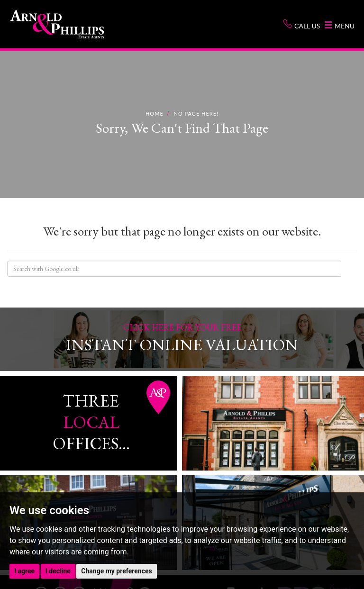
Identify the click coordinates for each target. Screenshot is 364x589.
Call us (301, 24)
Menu (340, 26)
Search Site (349, 269)
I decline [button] (58, 571)
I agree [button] (24, 571)
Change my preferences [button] (116, 571)
